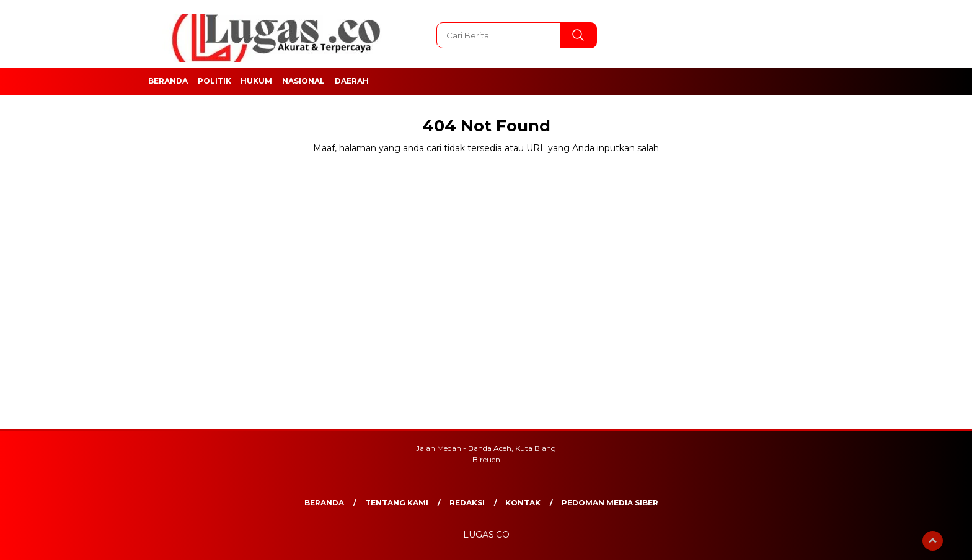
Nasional (303, 81)
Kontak (523, 503)
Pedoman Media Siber (610, 503)
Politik (214, 81)
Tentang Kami (397, 503)
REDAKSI (467, 503)
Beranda (168, 81)
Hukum (256, 81)
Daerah (352, 81)
